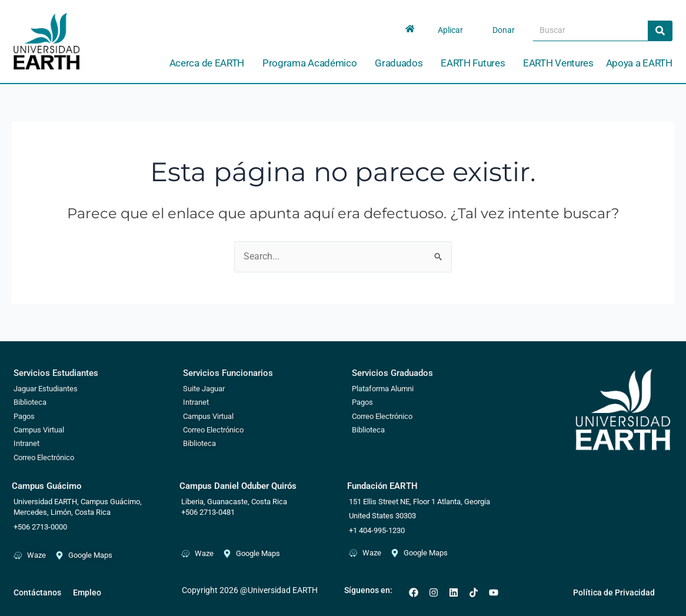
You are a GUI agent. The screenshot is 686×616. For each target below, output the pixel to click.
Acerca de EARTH (210, 63)
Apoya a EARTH (639, 63)
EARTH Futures (476, 63)
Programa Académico (313, 63)
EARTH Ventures (558, 63)
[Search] (660, 31)
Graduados (402, 63)
